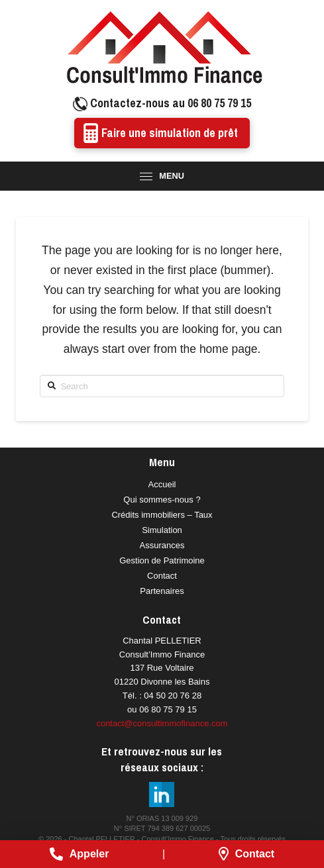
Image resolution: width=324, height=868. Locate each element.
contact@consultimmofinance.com (162, 723)
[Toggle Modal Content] (162, 176)
